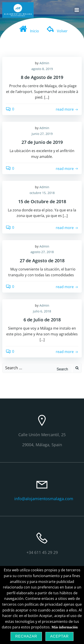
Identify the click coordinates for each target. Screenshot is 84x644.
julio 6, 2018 (42, 311)
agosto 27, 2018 (42, 252)
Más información (65, 627)
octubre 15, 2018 (42, 193)
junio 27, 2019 (42, 134)
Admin (44, 63)
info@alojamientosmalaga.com (44, 499)
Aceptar (59, 636)
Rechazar (26, 636)
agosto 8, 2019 (42, 69)
